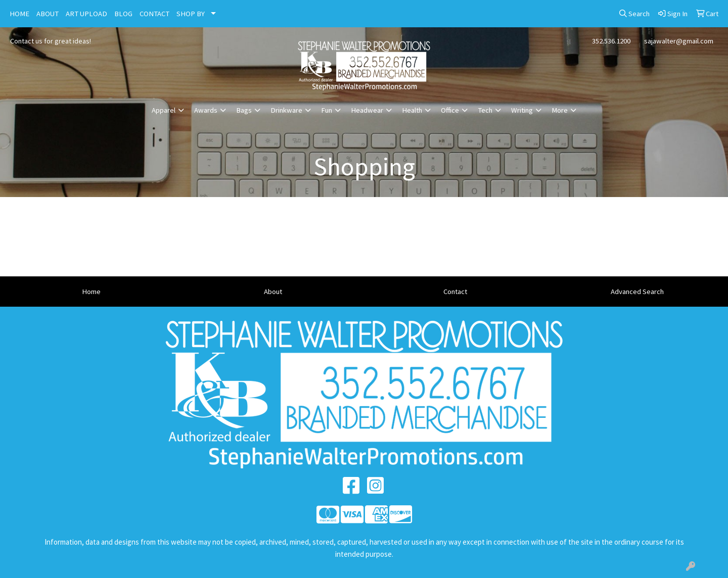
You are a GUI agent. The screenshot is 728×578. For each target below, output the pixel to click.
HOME (19, 14)
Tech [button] (485, 110)
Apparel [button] (164, 110)
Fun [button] (327, 110)
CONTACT (154, 14)
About (273, 292)
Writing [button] (522, 110)
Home (91, 292)
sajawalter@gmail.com (679, 41)
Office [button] (450, 110)
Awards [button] (206, 110)
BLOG (123, 14)
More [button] (560, 110)
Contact (455, 292)
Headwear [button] (367, 110)
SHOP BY (191, 14)
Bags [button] (244, 110)
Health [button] (412, 110)
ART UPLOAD (86, 14)
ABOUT (48, 14)
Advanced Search (637, 292)
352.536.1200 (611, 41)
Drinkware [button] (286, 110)
